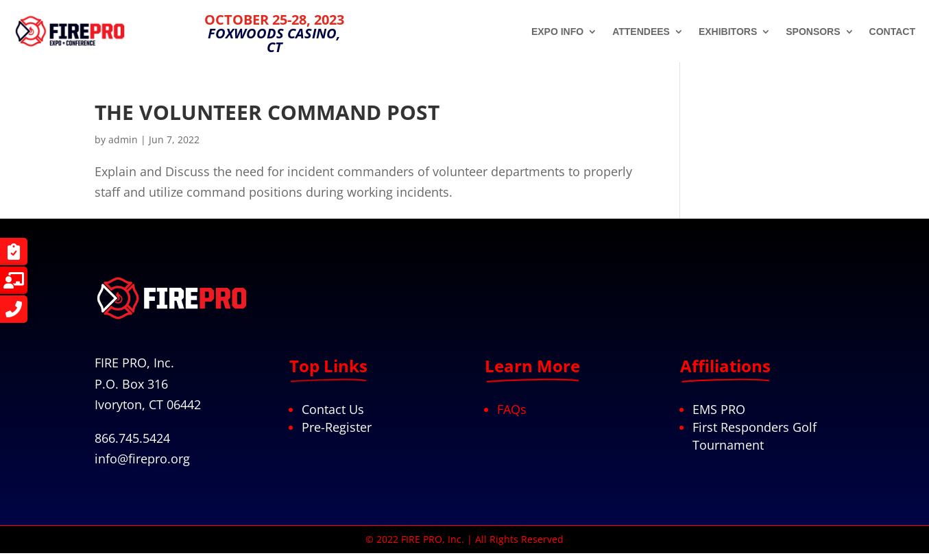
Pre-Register (337, 427)
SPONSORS (813, 32)
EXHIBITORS (728, 32)
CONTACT (892, 32)
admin (123, 139)
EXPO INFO (557, 32)
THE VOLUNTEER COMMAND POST (267, 112)
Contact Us (333, 409)
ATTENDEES (641, 32)
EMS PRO (719, 409)
